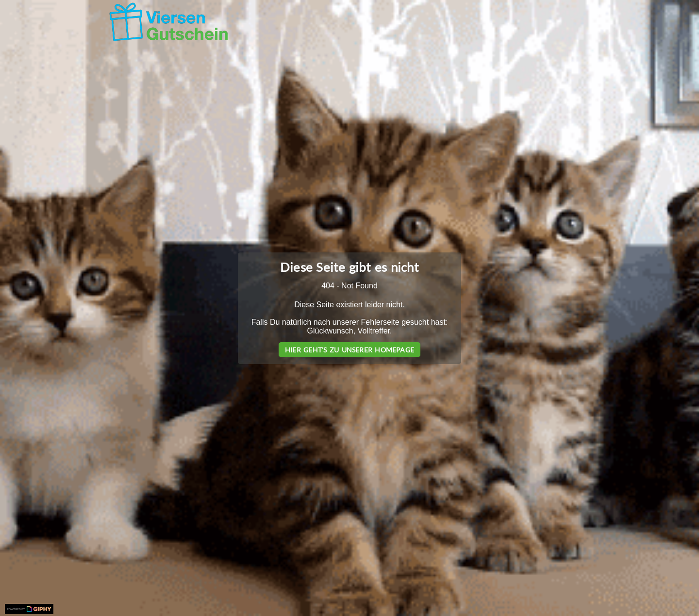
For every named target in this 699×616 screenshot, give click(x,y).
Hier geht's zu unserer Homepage (349, 350)
